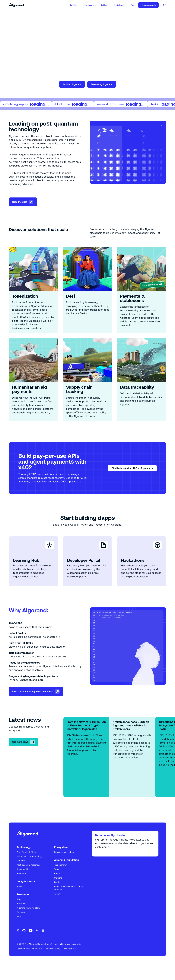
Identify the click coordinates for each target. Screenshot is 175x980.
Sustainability (24, 882)
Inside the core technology (30, 870)
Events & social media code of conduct (68, 901)
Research (22, 887)
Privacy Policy (54, 962)
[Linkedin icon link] (38, 944)
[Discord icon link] (25, 944)
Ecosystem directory (65, 865)
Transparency (61, 878)
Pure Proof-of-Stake (27, 865)
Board (58, 887)
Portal (20, 900)
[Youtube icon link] (32, 944)
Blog (20, 913)
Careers (59, 891)
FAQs (20, 930)
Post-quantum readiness (29, 878)
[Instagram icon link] (44, 944)
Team (57, 882)
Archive (58, 907)
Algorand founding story (29, 921)
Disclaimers (71, 962)
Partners (22, 925)
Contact (58, 895)
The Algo (22, 874)
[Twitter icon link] (19, 944)
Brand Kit (22, 917)
